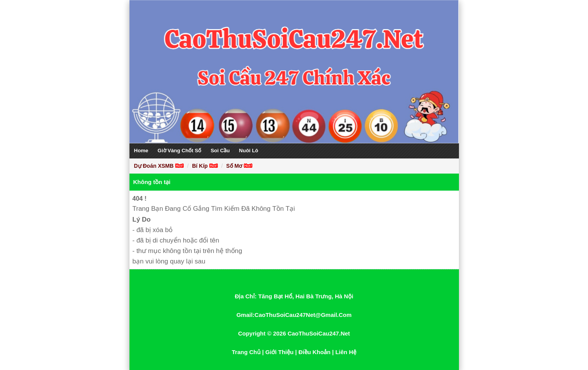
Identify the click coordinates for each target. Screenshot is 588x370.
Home (141, 151)
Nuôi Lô (249, 151)
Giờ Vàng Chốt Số (180, 151)
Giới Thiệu (280, 352)
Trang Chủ (246, 352)
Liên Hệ (346, 352)
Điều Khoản (315, 352)
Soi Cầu (220, 151)
